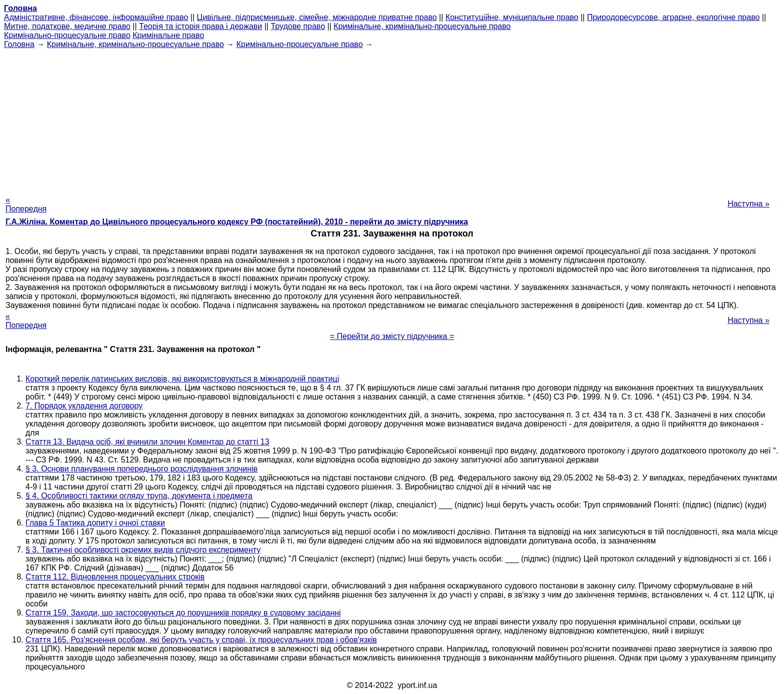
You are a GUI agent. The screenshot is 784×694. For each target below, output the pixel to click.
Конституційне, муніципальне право (512, 17)
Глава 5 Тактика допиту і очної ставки (95, 523)
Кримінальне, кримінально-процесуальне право (422, 26)
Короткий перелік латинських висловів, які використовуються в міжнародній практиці (182, 379)
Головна (19, 44)
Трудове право (298, 26)
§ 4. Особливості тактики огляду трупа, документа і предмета (139, 496)
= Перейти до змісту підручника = (392, 336)
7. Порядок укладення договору (84, 406)
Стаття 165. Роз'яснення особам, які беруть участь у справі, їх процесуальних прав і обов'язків (201, 640)
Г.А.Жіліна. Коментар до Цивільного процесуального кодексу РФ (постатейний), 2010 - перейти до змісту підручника (237, 222)
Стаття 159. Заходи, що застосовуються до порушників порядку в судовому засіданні (183, 613)
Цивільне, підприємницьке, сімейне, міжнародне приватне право (317, 17)
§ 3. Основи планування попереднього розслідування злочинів (141, 469)
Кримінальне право (168, 35)
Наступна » (748, 204)
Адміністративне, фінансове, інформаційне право (96, 17)
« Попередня (26, 204)
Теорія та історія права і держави (200, 26)
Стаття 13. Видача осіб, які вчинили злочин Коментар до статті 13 (147, 442)
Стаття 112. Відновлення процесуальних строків (115, 577)
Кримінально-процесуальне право (67, 35)
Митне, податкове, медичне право (67, 26)
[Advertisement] (392, 119)
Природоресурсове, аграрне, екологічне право (673, 17)
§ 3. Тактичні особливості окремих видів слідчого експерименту (143, 550)
